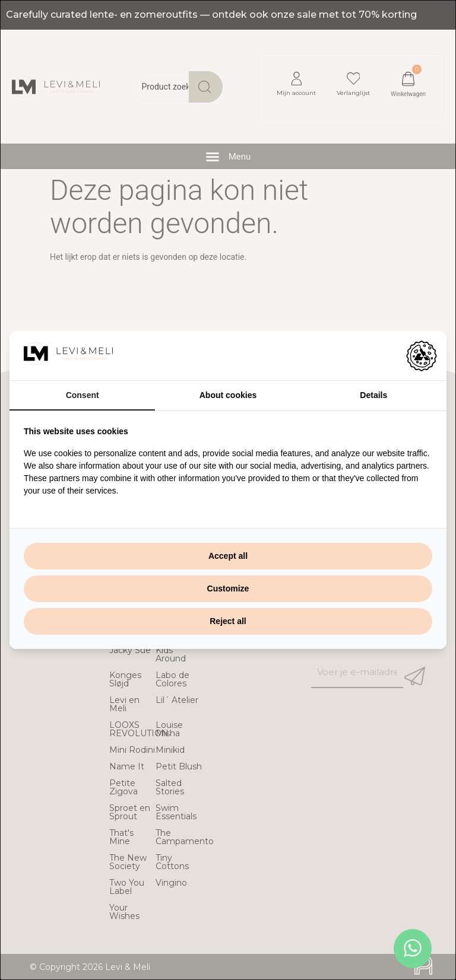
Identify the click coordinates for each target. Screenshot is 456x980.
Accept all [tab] (228, 556)
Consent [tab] (83, 395)
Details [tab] (373, 395)
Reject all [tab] (228, 621)
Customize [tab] (228, 588)
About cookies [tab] (228, 395)
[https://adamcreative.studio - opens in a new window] (422, 356)
